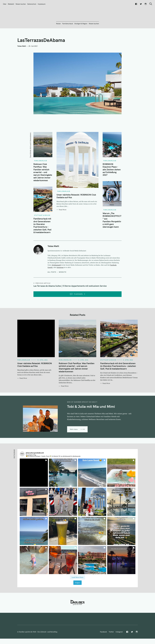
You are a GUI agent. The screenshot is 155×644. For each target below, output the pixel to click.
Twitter (111, 643)
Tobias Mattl (22, 57)
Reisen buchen (21, 4)
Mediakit (11, 4)
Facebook (113, 276)
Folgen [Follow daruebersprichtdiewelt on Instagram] (77, 593)
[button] (34, 483)
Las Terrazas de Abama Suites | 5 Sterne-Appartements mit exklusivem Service (70, 297)
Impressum (42, 4)
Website (63, 283)
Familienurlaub (68, 34)
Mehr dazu (74, 440)
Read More (63, 220)
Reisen (58, 34)
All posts (52, 283)
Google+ (50, 278)
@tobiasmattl (56, 276)
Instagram (60, 278)
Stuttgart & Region (81, 34)
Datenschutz (32, 4)
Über (5, 4)
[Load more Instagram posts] (77, 588)
